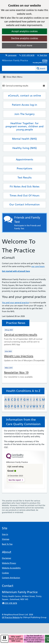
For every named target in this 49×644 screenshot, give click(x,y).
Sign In (5, 534)
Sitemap (6, 539)
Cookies (5, 573)
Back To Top (7, 544)
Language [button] (11, 55)
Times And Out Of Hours (24, 195)
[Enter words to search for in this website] (19, 68)
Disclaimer (7, 558)
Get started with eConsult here (16, 271)
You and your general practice (15, 303)
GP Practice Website (11, 617)
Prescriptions (24, 168)
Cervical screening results (17, 86)
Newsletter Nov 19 (16, 373)
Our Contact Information (24, 204)
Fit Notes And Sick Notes (25, 187)
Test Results (25, 178)
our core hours (38, 266)
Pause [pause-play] (5, 640)
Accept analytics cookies (24, 31)
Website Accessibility (11, 568)
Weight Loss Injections (19, 356)
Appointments (24, 159)
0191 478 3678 (27, 55)
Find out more (24, 45)
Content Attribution (11, 578)
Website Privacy (9, 563)
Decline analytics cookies (25, 38)
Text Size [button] (42, 55)
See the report (15, 480)
